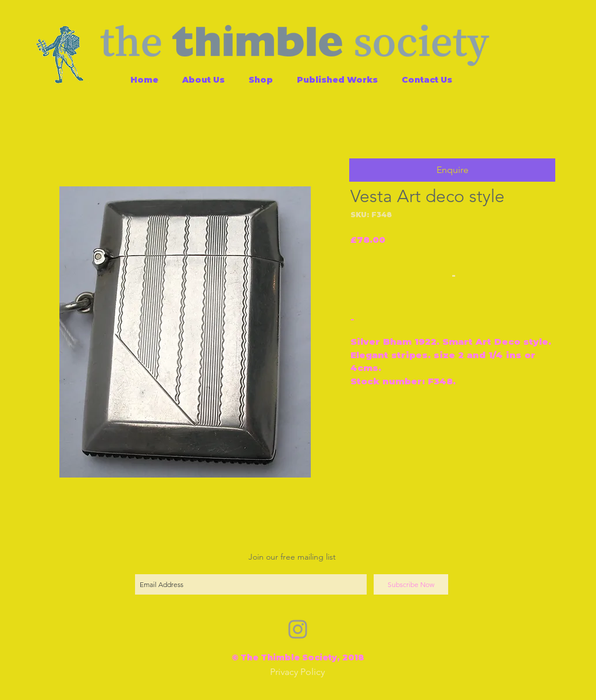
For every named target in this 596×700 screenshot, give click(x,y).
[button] (452, 170)
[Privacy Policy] (297, 672)
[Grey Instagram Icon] (298, 629)
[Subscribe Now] (411, 584)
